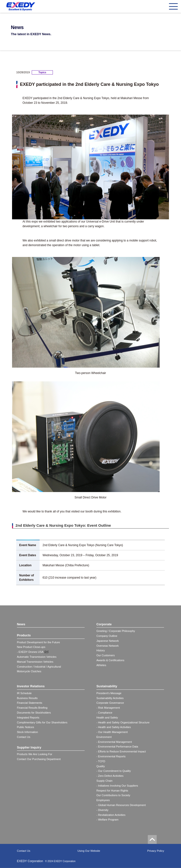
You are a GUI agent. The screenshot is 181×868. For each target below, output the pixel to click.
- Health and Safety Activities (114, 727)
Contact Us (24, 737)
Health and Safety (107, 718)
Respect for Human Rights (112, 791)
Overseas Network (107, 646)
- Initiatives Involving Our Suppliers (117, 786)
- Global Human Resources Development (121, 805)
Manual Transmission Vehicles (35, 662)
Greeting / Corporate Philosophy (116, 631)
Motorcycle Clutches (29, 671)
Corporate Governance (110, 703)
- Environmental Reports (111, 756)
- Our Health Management (112, 732)
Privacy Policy (156, 851)
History (101, 650)
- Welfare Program (107, 820)
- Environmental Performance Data (117, 747)
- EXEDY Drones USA (30, 652)
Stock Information (28, 732)
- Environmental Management (114, 742)
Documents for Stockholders (34, 713)
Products (24, 635)
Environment (104, 737)
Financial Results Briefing (32, 708)
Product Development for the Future (38, 642)
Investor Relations (31, 686)
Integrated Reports (28, 718)
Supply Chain (104, 781)
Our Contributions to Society (113, 795)
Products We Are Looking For (35, 754)
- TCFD (101, 761)
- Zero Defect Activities (110, 776)
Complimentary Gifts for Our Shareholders (42, 722)
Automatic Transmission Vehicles (37, 657)
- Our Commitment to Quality (114, 771)
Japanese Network (108, 641)
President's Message (109, 693)
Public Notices (26, 727)
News (21, 624)
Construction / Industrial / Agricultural (39, 667)
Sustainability (107, 686)
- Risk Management (108, 708)
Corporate (104, 624)
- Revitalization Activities (111, 815)
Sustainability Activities (110, 698)
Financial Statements (30, 703)
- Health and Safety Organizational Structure (123, 722)
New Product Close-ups (31, 647)
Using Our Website (89, 851)
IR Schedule (24, 693)
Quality (101, 766)
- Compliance (104, 713)
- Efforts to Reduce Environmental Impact (121, 751)
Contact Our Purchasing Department (39, 759)
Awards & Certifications (110, 660)
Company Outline (107, 636)
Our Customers (106, 655)
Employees (103, 800)
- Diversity (102, 810)
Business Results (27, 698)
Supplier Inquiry (29, 747)
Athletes (101, 665)
